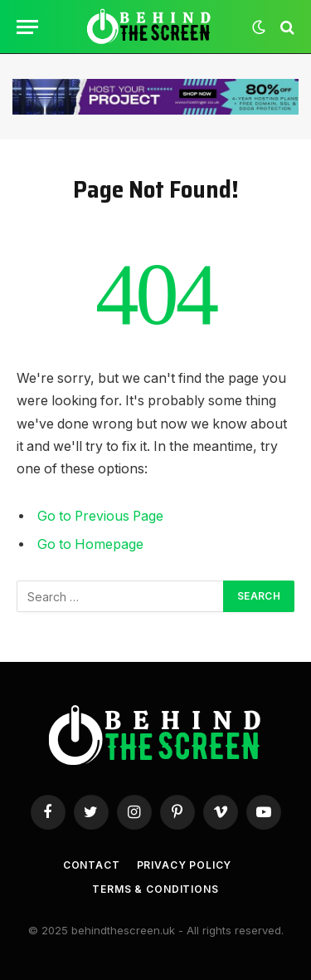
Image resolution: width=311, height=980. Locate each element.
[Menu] (27, 27)
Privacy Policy (185, 865)
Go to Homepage (90, 544)
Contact (92, 865)
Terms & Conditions (155, 889)
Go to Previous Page (100, 516)
